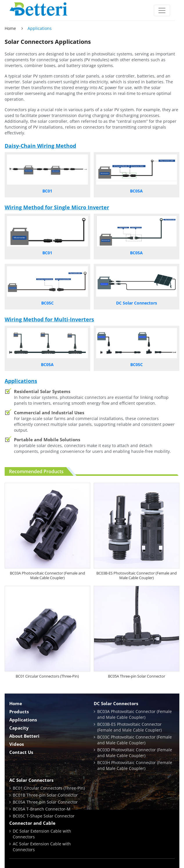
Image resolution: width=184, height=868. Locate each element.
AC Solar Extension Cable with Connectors (42, 847)
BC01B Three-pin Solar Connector (45, 795)
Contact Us (21, 752)
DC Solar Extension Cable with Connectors (42, 834)
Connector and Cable (32, 823)
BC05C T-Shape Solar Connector (44, 816)
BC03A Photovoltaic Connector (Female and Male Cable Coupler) (47, 575)
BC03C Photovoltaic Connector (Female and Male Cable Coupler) (135, 740)
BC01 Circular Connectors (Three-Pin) (47, 676)
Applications (23, 720)
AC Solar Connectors (31, 780)
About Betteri (24, 736)
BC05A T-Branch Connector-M (42, 809)
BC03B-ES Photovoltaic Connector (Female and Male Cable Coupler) (137, 575)
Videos (17, 744)
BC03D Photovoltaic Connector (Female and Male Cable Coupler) (135, 753)
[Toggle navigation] (162, 10)
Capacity (19, 728)
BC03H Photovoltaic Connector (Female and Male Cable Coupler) (135, 765)
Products (19, 712)
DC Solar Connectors (116, 703)
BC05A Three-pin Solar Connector (137, 676)
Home (10, 28)
